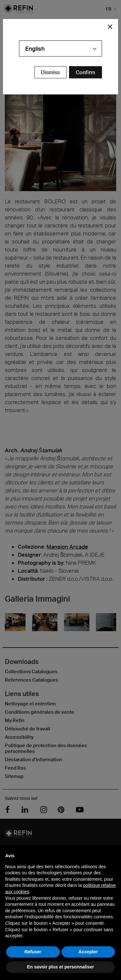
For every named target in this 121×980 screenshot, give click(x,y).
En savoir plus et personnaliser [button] (61, 967)
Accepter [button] (88, 952)
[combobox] (60, 49)
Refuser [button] (33, 952)
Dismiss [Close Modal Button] (50, 72)
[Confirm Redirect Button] (86, 72)
